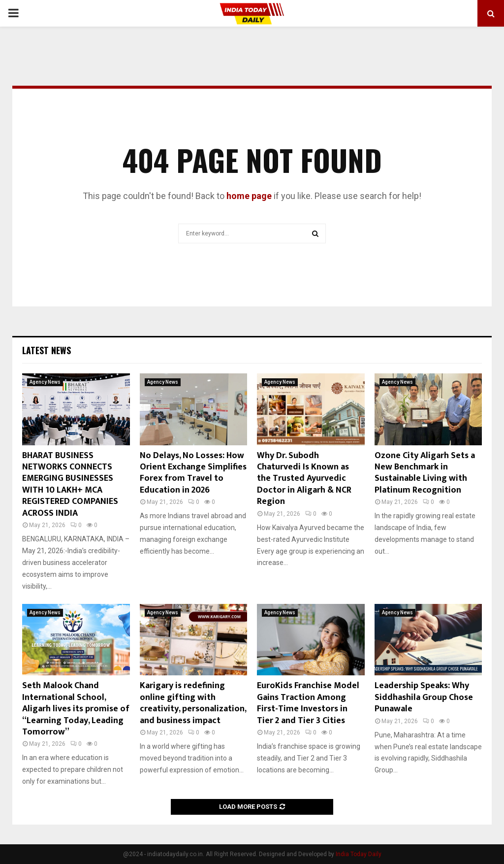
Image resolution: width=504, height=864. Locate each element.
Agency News (45, 382)
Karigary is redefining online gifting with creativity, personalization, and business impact (193, 703)
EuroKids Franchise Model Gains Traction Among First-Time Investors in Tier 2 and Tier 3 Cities (308, 703)
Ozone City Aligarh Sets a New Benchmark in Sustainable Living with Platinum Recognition (425, 473)
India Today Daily (359, 854)
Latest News (47, 350)
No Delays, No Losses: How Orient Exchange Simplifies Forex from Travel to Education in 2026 (193, 473)
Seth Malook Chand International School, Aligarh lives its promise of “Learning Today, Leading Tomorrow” (76, 709)
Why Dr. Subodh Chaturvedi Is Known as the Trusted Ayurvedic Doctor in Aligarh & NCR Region (304, 479)
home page (249, 196)
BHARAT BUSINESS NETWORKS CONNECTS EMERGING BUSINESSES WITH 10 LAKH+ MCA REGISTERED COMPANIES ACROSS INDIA (70, 484)
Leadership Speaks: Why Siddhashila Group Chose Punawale (424, 697)
